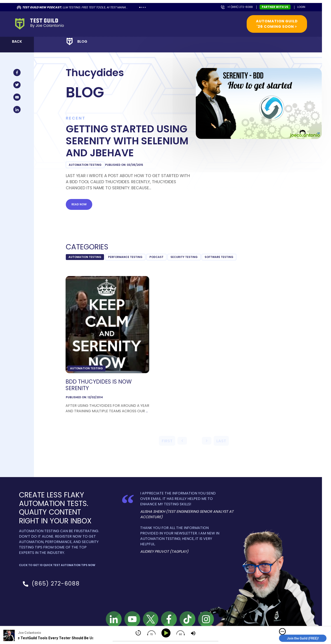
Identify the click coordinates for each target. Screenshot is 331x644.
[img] (282, 632)
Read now (79, 204)
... (147, 411)
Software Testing (219, 257)
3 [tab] (143, 7)
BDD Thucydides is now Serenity (99, 385)
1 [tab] (140, 7)
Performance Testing (125, 257)
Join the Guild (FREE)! (303, 638)
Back (17, 41)
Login (301, 7)
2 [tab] (142, 7)
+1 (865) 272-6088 (240, 7)
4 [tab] (145, 7)
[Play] (167, 633)
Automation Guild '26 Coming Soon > (277, 24)
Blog (82, 41)
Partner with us (275, 7)
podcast (156, 257)
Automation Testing (85, 165)
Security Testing (184, 257)
